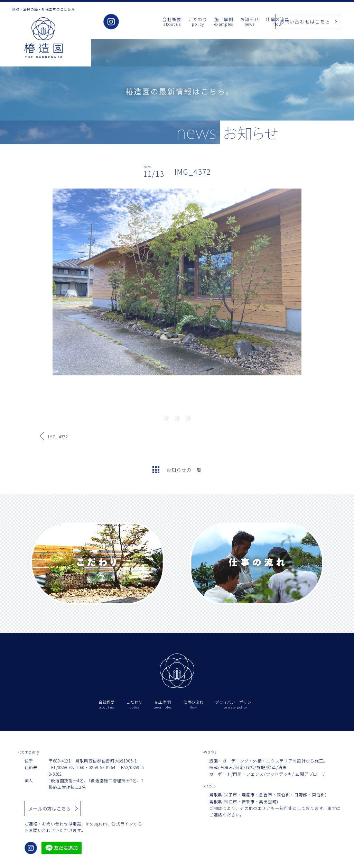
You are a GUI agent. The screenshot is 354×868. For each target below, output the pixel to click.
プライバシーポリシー (235, 705)
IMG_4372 (58, 436)
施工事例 (191, 22)
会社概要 (139, 22)
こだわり (165, 22)
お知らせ (217, 22)
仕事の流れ (246, 22)
